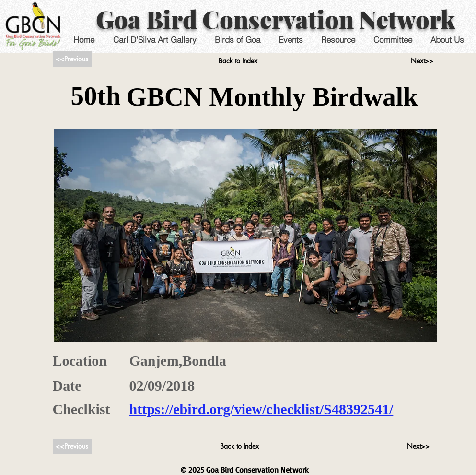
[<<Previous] (72, 59)
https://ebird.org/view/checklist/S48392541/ (261, 409)
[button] (291, 40)
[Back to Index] (238, 61)
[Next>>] (422, 61)
